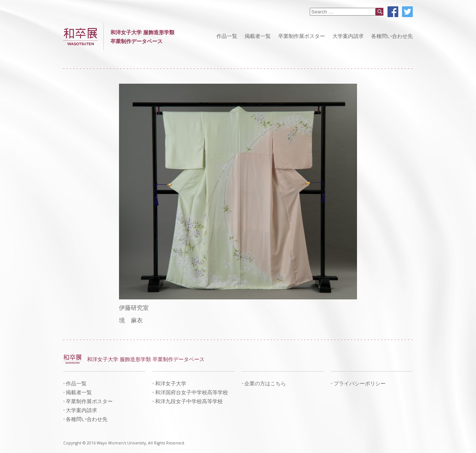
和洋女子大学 (171, 383)
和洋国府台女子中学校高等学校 (192, 392)
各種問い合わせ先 (392, 36)
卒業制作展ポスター (302, 36)
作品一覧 (227, 36)
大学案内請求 (348, 36)
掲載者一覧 (258, 36)
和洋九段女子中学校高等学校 (189, 401)
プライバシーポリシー (360, 383)
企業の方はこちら (265, 383)
